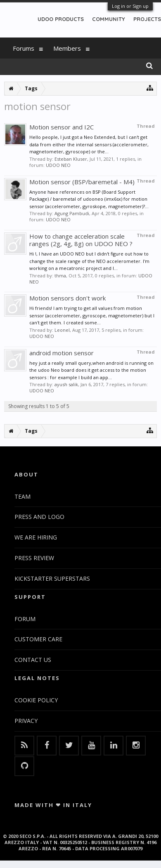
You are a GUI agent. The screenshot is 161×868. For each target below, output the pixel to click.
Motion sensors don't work (67, 298)
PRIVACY (26, 721)
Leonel (62, 330)
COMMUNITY (109, 19)
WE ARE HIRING (36, 537)
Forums (24, 48)
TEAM (22, 496)
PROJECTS (147, 19)
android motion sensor (62, 353)
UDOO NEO (58, 165)
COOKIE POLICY (36, 700)
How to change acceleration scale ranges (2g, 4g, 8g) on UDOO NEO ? (81, 240)
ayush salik (66, 384)
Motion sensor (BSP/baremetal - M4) (82, 182)
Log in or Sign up (130, 6)
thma (60, 276)
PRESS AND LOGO (39, 517)
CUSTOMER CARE (38, 639)
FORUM (25, 619)
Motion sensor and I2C (62, 127)
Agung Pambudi (72, 213)
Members (67, 48)
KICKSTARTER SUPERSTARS (52, 578)
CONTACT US (33, 660)
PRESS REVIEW (34, 558)
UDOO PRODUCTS (61, 19)
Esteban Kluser (71, 159)
